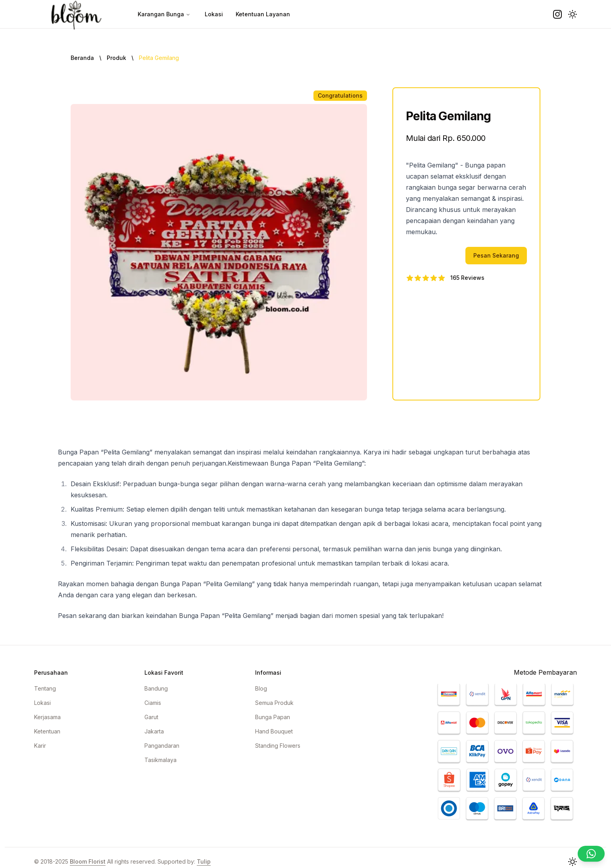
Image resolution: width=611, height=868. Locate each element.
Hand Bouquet (274, 731)
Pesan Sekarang (496, 255)
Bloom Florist (88, 861)
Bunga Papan (273, 717)
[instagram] (557, 14)
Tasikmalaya (160, 760)
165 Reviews (467, 278)
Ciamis (153, 703)
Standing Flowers (278, 746)
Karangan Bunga (164, 14)
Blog (261, 688)
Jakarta (154, 731)
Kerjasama (47, 717)
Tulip (204, 861)
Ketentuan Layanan (263, 14)
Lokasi (214, 14)
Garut (151, 717)
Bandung (156, 688)
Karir (40, 746)
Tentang (45, 688)
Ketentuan (47, 731)
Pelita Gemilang (159, 58)
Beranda (82, 58)
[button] (573, 14)
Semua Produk (274, 703)
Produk (116, 58)
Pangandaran (162, 746)
